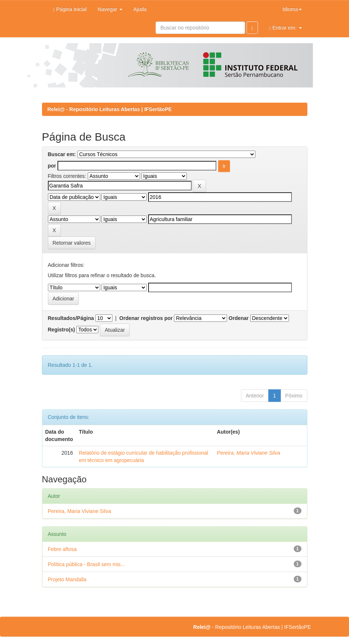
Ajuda (140, 9)
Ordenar (238, 318)
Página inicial (70, 9)
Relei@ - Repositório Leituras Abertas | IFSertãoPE (110, 109)
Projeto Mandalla (67, 579)
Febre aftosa (62, 549)
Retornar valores (72, 243)
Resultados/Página (71, 318)
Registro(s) (62, 330)
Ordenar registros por (146, 318)
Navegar (110, 9)
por (52, 166)
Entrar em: (285, 28)
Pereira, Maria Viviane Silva (249, 453)
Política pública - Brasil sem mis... (86, 564)
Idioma (292, 9)
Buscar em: (62, 154)
